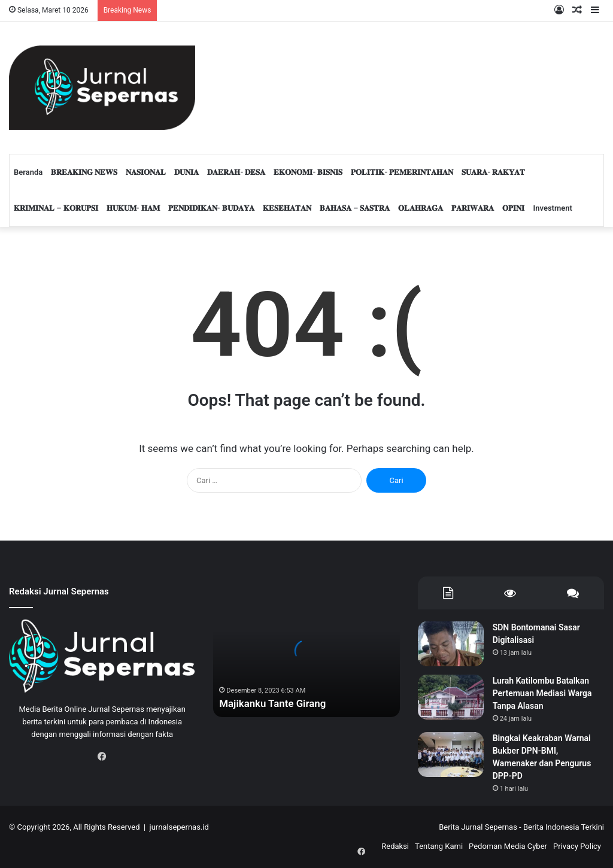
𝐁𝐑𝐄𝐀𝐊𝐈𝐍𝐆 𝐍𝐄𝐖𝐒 (84, 172)
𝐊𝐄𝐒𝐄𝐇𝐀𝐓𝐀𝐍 (287, 208)
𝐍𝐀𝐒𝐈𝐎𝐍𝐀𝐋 (146, 172)
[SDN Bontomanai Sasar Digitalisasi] (451, 644)
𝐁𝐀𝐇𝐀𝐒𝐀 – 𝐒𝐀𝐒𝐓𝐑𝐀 (355, 208)
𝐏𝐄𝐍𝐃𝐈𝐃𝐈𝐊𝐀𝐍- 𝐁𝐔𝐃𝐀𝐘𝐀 (211, 208)
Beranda (28, 172)
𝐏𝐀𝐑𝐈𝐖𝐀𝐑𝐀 (473, 208)
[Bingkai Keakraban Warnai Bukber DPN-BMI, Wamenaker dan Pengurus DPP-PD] (451, 755)
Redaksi (395, 846)
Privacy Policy (577, 846)
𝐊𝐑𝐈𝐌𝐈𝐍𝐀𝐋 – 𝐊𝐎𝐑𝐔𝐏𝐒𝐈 (56, 208)
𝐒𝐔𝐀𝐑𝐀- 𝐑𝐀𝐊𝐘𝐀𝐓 (493, 172)
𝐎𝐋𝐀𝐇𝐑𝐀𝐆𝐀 (421, 208)
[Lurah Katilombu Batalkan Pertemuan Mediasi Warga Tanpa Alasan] (451, 697)
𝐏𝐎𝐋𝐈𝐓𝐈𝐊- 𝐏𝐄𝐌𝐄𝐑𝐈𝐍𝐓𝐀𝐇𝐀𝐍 (402, 172)
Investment (552, 208)
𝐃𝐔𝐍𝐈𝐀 (186, 172)
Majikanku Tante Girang (276, 704)
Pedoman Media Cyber (508, 846)
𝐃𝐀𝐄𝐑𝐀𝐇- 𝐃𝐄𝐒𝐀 (236, 172)
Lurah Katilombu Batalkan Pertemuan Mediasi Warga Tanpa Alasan (542, 693)
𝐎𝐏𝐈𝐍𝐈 (513, 208)
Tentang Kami (439, 846)
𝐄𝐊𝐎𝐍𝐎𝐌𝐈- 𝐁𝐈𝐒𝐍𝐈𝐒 (308, 172)
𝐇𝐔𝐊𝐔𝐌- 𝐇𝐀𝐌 (133, 208)
